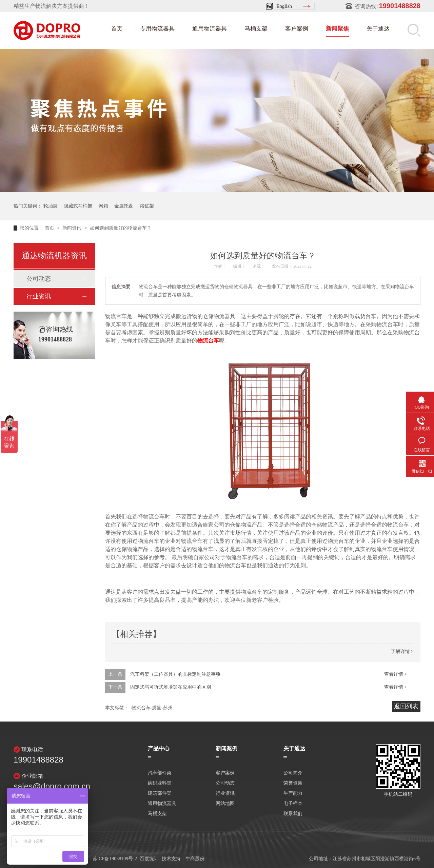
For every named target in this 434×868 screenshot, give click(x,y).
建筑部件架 (160, 793)
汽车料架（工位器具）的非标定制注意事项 (175, 674)
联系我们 (293, 814)
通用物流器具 (210, 29)
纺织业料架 (160, 783)
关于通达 (378, 29)
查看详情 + (396, 674)
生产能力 (293, 793)
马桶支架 (256, 29)
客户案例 (297, 29)
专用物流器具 (157, 29)
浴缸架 (147, 206)
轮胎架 (51, 206)
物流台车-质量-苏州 (152, 708)
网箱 (103, 206)
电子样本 (293, 804)
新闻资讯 (73, 228)
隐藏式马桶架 (78, 206)
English (284, 6)
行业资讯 (39, 296)
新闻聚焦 (337, 29)
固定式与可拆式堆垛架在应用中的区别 (171, 687)
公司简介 (293, 773)
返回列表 (406, 706)
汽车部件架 (160, 773)
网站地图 (225, 804)
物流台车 (208, 341)
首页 (117, 29)
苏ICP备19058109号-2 (115, 859)
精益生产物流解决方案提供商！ (52, 6)
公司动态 (39, 279)
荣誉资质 (293, 783)
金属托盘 (124, 206)
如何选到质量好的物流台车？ (121, 228)
